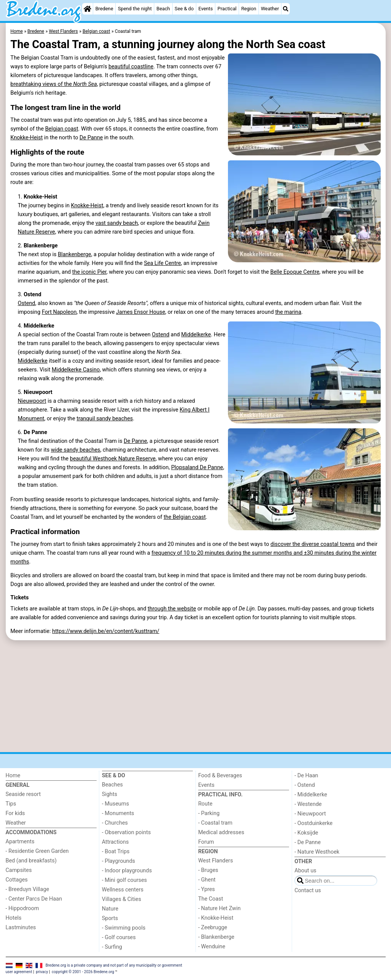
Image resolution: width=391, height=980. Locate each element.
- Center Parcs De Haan (34, 899)
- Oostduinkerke (313, 823)
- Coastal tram (215, 823)
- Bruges (208, 870)
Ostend (26, 303)
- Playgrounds (119, 861)
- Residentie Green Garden (37, 851)
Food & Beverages (220, 776)
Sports (110, 918)
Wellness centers (123, 890)
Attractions (115, 842)
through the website (172, 609)
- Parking (209, 813)
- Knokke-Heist (216, 918)
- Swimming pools (124, 928)
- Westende (308, 804)
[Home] (87, 9)
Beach (163, 9)
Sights (110, 794)
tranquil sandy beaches (105, 419)
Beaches (112, 785)
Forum (206, 842)
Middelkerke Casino (76, 370)
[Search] (286, 9)
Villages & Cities (122, 899)
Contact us (308, 890)
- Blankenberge (216, 937)
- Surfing (112, 947)
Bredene (104, 9)
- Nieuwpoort (310, 814)
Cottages (17, 880)
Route (205, 804)
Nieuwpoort (32, 401)
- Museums (116, 804)
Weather (270, 9)
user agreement (19, 972)
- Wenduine (212, 947)
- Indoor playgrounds (127, 871)
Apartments (20, 842)
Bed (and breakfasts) (31, 861)
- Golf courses (119, 937)
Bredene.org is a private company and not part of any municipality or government (114, 965)
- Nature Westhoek (317, 852)
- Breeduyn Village (27, 889)
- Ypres (207, 889)
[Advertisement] (196, 696)
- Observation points (126, 832)
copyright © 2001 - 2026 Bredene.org (83, 972)
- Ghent (207, 880)
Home (13, 776)
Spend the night (135, 9)
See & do (184, 9)
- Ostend (305, 785)
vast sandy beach (117, 223)
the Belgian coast (185, 517)
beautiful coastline (131, 67)
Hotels (14, 918)
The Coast (211, 899)
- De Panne (308, 842)
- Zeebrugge (213, 928)
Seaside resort (23, 794)
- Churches (115, 823)
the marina (288, 312)
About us (305, 871)
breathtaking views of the (53, 84)
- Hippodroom (23, 908)
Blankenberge (75, 254)
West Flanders (216, 861)
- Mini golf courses (124, 880)
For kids (15, 813)
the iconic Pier (89, 272)
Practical (227, 9)
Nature (110, 909)
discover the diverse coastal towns (313, 544)
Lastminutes (21, 928)
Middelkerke (196, 335)
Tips (11, 804)
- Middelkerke (311, 795)
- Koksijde (306, 833)
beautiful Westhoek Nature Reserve (113, 459)
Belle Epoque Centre (295, 272)
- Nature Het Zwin (219, 908)
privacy (42, 972)
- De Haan (306, 776)
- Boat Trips (116, 852)
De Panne (91, 138)
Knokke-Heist (27, 138)
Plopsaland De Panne (197, 467)
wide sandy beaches (75, 450)
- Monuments (118, 813)
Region (249, 9)
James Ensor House (141, 312)
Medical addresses (221, 832)
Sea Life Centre (162, 263)
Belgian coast (62, 129)
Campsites (19, 870)
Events (206, 9)
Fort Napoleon (59, 312)
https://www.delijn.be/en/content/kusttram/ (106, 631)
